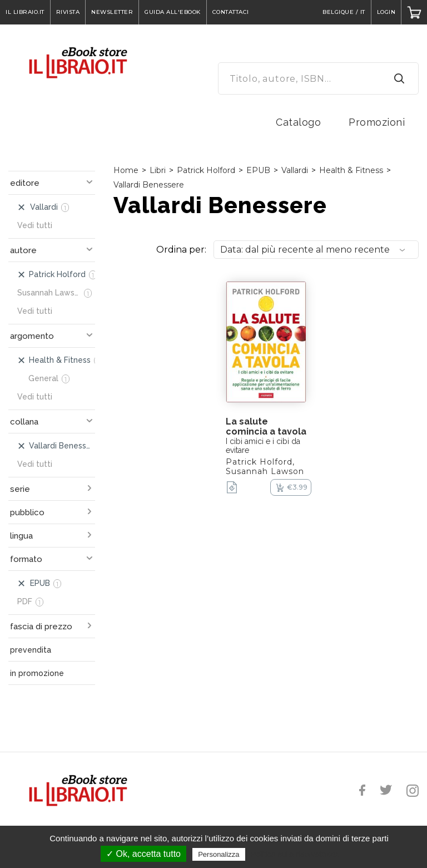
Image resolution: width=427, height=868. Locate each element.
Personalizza (219, 854)
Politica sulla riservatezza (294, 854)
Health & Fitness (351, 170)
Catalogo (298, 122)
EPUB (258, 170)
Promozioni (377, 122)
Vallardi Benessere (149, 185)
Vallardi (295, 170)
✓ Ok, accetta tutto (143, 854)
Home (126, 170)
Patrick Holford (206, 170)
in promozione (37, 673)
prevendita (31, 650)
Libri (158, 170)
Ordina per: (181, 250)
